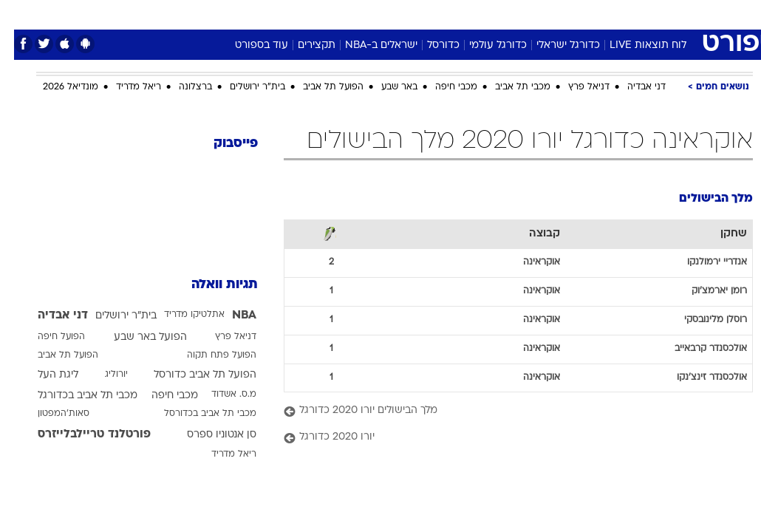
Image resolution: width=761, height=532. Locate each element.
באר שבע (385, 87)
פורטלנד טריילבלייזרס (80, 434)
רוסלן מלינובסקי (702, 320)
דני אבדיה (632, 87)
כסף (444, 14)
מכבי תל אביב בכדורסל (196, 414)
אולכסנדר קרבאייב (697, 349)
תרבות (525, 14)
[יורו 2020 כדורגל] (504, 438)
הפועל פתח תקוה (208, 355)
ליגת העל (44, 375)
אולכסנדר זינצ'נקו (698, 378)
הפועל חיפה (47, 337)
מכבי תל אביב (509, 87)
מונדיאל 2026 (57, 87)
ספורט (570, 14)
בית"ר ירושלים (243, 87)
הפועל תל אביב (319, 87)
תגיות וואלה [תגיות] (211, 285)
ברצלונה (181, 87)
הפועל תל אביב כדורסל (191, 375)
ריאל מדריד (124, 87)
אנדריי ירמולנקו (703, 262)
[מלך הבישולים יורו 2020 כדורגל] (504, 411)
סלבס (482, 14)
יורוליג (102, 375)
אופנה (217, 14)
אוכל (407, 14)
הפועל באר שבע (136, 337)
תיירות (318, 14)
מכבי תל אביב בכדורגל (74, 396)
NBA (230, 316)
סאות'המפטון (50, 414)
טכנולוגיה (267, 14)
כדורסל (429, 45)
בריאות (365, 14)
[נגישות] (20, 14)
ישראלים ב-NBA (367, 45)
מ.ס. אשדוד (220, 395)
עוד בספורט (248, 45)
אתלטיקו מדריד (180, 315)
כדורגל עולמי (484, 45)
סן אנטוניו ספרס (208, 435)
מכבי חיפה (442, 87)
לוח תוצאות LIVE (634, 45)
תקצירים (303, 45)
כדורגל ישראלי (554, 45)
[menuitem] (607, 14)
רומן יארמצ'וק (705, 291)
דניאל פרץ (575, 87)
